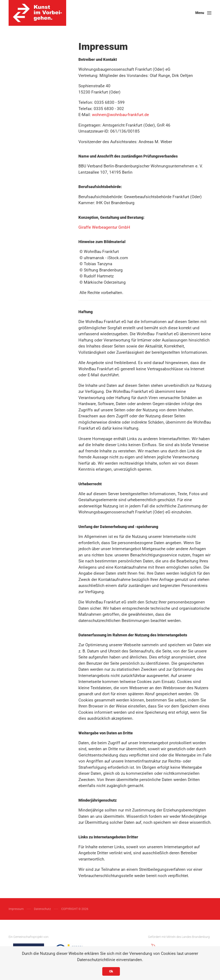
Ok (111, 971)
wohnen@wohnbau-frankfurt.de (120, 115)
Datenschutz (42, 909)
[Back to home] (37, 13)
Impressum (16, 909)
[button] (203, 13)
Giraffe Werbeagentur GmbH (104, 227)
